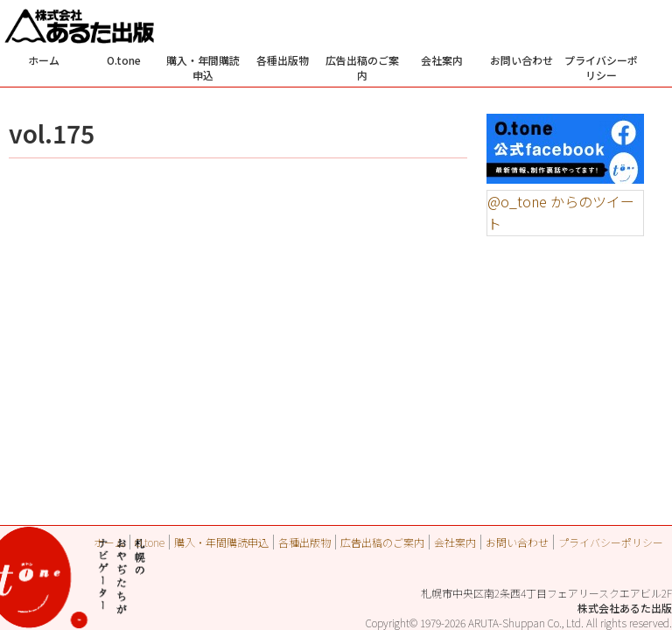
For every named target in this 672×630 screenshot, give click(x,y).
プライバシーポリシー (601, 67)
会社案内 (442, 60)
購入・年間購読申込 (203, 67)
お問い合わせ (521, 60)
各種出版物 (283, 60)
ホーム (44, 60)
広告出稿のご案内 (362, 67)
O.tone (124, 60)
